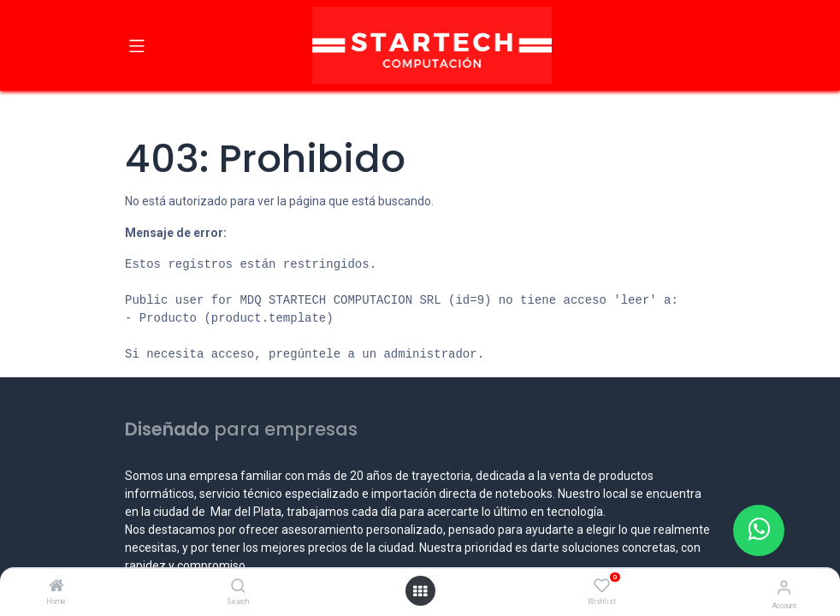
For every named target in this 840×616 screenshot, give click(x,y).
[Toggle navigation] (137, 45)
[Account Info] (784, 587)
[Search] (238, 587)
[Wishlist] (602, 586)
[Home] (56, 587)
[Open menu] (420, 591)
